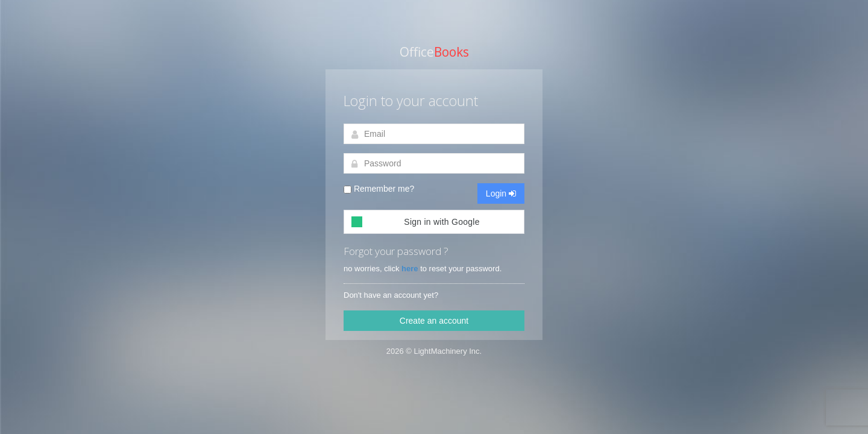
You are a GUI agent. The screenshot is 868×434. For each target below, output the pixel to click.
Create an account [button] (434, 321)
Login (501, 193)
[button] (434, 222)
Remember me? (379, 189)
